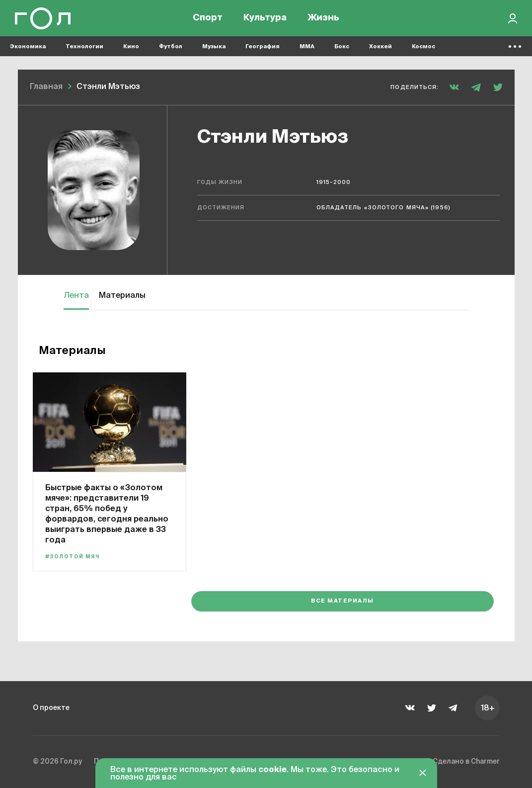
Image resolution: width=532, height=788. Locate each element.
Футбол (171, 50)
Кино (131, 50)
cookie (272, 770)
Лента (76, 296)
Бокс (342, 50)
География (263, 50)
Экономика (28, 50)
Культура (265, 20)
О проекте (54, 705)
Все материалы (446, 600)
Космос (423, 50)
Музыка (214, 50)
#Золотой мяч (76, 557)
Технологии (84, 50)
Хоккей (380, 50)
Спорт (208, 20)
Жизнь (323, 20)
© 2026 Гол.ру (61, 760)
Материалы (122, 296)
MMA (307, 50)
